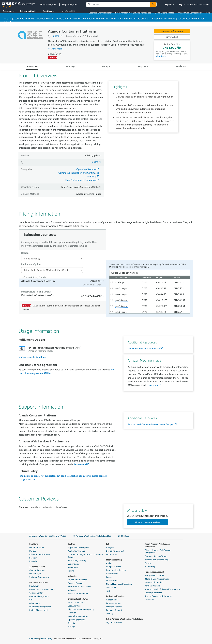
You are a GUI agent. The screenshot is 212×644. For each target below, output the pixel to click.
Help (208, 13)
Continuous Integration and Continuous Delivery (85, 556)
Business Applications (39, 582)
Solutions (34, 544)
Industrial (72, 590)
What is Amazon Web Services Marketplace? (158, 551)
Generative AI (112, 574)
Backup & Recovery (76, 602)
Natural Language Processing (119, 584)
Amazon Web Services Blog (157, 560)
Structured (111, 587)
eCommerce (35, 603)
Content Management (39, 596)
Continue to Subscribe (172, 31)
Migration (34, 561)
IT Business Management (40, 607)
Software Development (39, 577)
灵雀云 (56, 36)
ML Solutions (112, 580)
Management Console (154, 575)
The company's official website (144, 348)
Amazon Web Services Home (190, 13)
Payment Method (152, 586)
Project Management (39, 610)
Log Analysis (73, 564)
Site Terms (34, 639)
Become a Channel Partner (100, 13)
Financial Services (75, 583)
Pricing (70, 66)
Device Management (115, 551)
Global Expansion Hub (164, 13)
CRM (31, 600)
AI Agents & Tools (37, 567)
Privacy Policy (46, 639)
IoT (108, 544)
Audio (109, 563)
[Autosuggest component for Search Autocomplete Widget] (153, 4)
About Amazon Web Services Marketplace (157, 545)
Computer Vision (114, 567)
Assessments (112, 600)
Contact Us (149, 600)
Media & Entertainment (78, 593)
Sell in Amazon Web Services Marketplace (133, 13)
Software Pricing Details (34, 277)
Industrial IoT (112, 554)
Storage (71, 626)
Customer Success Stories (156, 556)
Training (110, 614)
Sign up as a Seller (114, 622)
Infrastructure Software (40, 554)
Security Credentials (153, 593)
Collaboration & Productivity (42, 589)
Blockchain (34, 586)
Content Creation (37, 570)
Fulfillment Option (31, 264)
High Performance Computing (80, 180)
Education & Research (77, 580)
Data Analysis (35, 574)
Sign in (182, 5)
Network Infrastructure (78, 616)
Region (25, 253)
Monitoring (73, 567)
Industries (72, 576)
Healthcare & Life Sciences (79, 587)
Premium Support (114, 610)
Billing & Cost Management (157, 579)
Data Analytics (74, 606)
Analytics (110, 547)
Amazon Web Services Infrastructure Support (151, 424)
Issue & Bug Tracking (77, 560)
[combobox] (118, 4)
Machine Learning (114, 560)
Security (33, 558)
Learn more (153, 385)
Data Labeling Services (116, 570)
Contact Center (36, 593)
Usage (106, 66)
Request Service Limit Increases (158, 596)
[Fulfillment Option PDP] (52, 270)
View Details (161, 56)
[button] (170, 5)
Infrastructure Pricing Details (36, 292)
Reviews (181, 66)
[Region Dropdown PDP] (52, 258)
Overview (32, 66)
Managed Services (114, 607)
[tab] (63, 283)
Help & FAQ (150, 566)
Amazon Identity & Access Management (162, 589)
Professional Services (115, 596)
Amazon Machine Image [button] (89, 194)
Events (148, 563)
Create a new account (200, 5)
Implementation (113, 603)
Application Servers (76, 551)
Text (108, 591)
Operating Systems (86, 169)
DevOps (33, 551)
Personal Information (154, 582)
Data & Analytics (37, 547)
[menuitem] (32, 357)
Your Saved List (68, 11)
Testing (71, 571)
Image (109, 577)
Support (143, 66)
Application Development (79, 547)
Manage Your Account (154, 572)
